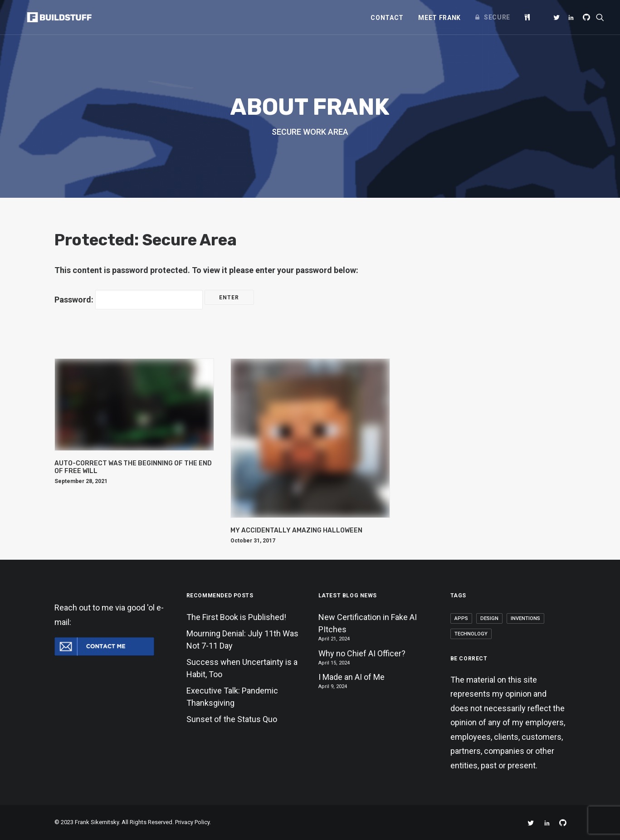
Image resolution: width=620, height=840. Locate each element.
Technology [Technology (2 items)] (471, 634)
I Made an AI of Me (351, 677)
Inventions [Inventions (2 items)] (525, 618)
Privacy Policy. (193, 822)
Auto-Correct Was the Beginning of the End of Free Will (133, 467)
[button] (558, 17)
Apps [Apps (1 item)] (461, 618)
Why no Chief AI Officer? (362, 653)
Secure (497, 17)
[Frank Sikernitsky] (51, 17)
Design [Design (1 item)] (489, 618)
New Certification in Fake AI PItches (368, 623)
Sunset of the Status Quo (232, 719)
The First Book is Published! (236, 617)
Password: (129, 300)
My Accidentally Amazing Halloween (296, 530)
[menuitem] (387, 18)
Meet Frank (439, 18)
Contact (387, 18)
